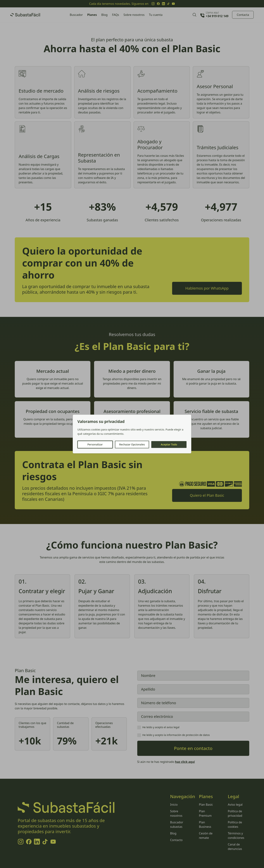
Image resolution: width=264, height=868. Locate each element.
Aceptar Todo (169, 445)
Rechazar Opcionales (132, 445)
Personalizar (95, 445)
